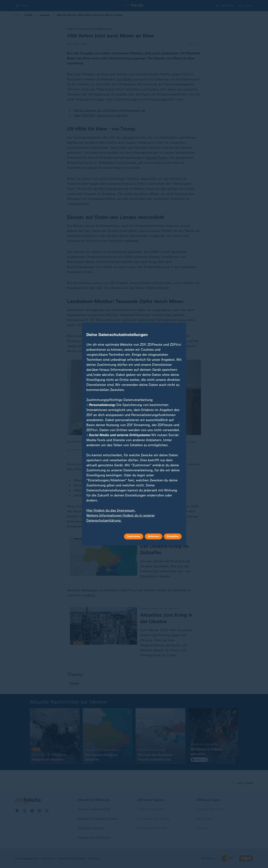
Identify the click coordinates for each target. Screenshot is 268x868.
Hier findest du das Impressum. (111, 510)
